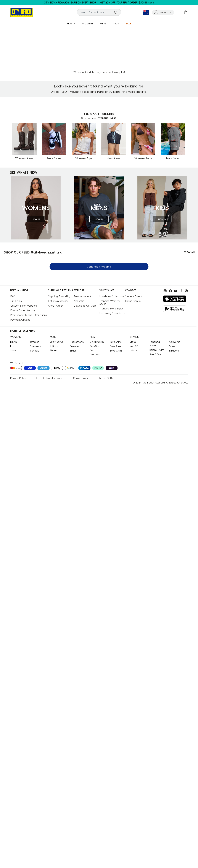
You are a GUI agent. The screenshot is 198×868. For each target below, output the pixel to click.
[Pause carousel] (196, 1)
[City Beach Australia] (22, 12)
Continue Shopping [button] (99, 224)
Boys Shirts (116, 299)
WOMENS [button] (88, 23)
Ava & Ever (156, 311)
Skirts (13, 307)
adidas (133, 307)
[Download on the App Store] (175, 256)
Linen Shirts (56, 299)
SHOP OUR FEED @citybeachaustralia (33, 209)
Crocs (133, 299)
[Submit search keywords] (116, 12)
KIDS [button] (116, 23)
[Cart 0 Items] (186, 12)
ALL (93, 75)
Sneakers (35, 303)
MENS (115, 75)
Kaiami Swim (157, 307)
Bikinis (14, 299)
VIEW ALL (190, 209)
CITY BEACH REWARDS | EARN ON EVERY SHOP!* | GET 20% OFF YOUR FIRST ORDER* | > (99, 2)
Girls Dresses (97, 299)
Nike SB (134, 303)
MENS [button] (103, 23)
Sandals (35, 308)
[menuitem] (71, 24)
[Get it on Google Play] (175, 266)
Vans (172, 303)
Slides (73, 308)
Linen (13, 303)
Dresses (35, 299)
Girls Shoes (96, 303)
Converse (175, 299)
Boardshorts (77, 299)
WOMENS (103, 75)
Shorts (53, 307)
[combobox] (99, 12)
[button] (163, 12)
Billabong (174, 308)
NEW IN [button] (71, 23)
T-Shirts (54, 303)
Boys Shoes (116, 303)
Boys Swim (116, 308)
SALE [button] (129, 23)
